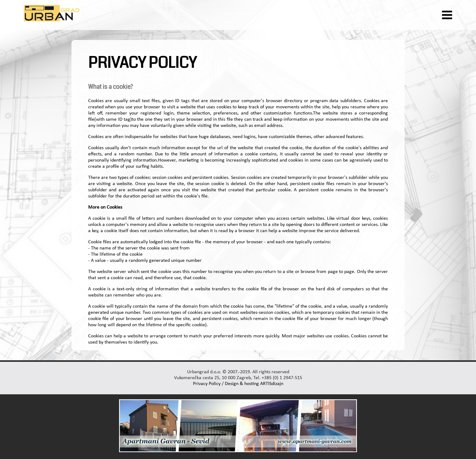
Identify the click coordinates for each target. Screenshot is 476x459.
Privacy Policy (207, 384)
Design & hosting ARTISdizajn (254, 384)
